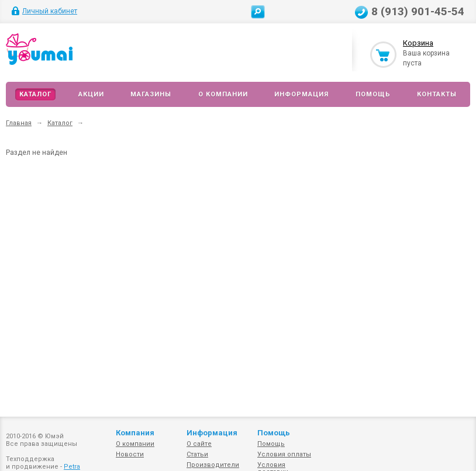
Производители (213, 465)
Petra (72, 467)
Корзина (418, 43)
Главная (19, 123)
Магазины (151, 94)
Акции (91, 94)
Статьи (197, 454)
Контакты (437, 94)
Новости (130, 454)
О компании (223, 94)
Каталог (35, 94)
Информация (301, 94)
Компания (135, 433)
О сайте (199, 444)
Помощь (373, 94)
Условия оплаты (284, 454)
